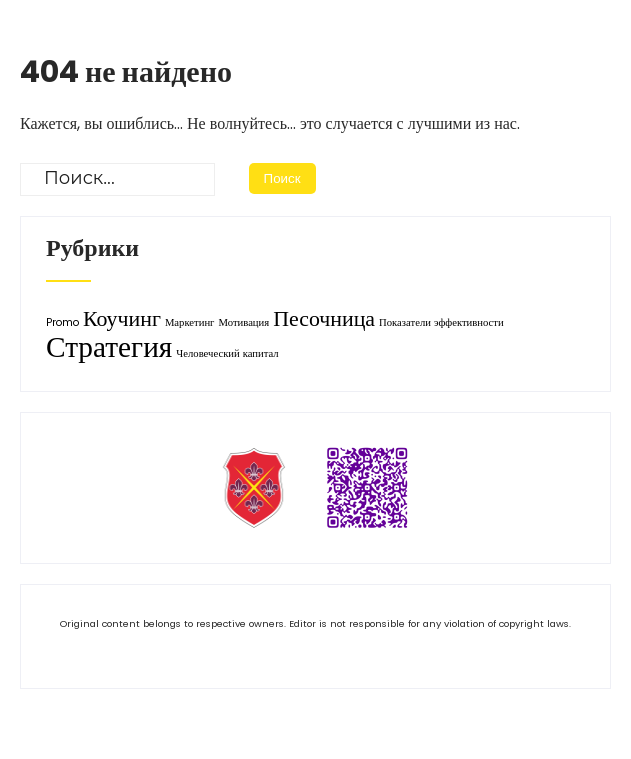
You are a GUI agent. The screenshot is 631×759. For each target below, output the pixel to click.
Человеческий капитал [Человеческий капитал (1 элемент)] (227, 353)
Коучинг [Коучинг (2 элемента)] (122, 318)
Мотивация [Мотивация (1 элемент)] (243, 322)
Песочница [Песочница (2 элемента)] (324, 318)
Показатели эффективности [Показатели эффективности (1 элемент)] (441, 322)
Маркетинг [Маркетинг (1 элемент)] (190, 322)
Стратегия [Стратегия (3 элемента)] (109, 346)
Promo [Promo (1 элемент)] (62, 322)
